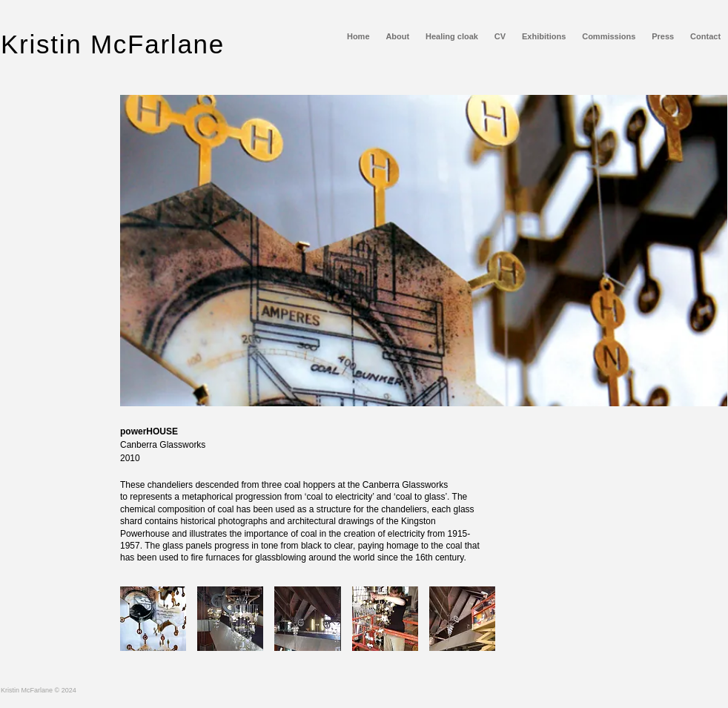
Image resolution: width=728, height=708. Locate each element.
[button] (153, 619)
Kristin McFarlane (113, 44)
